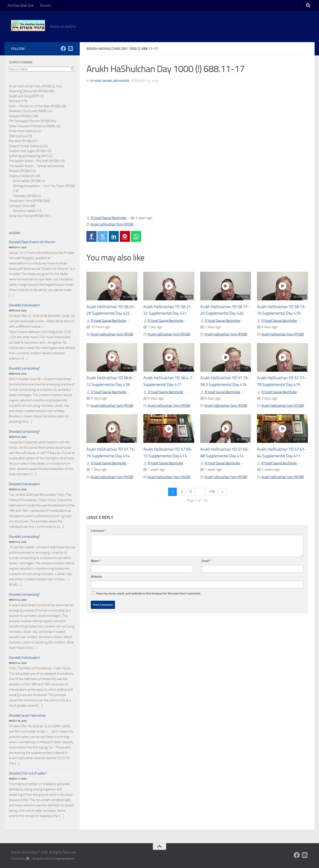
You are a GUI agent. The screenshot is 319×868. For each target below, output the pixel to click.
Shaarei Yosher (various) (25, 146)
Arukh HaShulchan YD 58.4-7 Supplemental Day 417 (167, 397)
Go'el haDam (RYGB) (27, 181)
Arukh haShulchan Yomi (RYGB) (114, 224)
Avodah (15, 233)
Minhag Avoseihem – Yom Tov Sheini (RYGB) (44, 186)
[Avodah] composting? (24, 368)
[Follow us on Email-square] (70, 49)
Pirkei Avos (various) (23, 131)
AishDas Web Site (21, 5)
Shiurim (45, 5)
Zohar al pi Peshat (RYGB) (26, 216)
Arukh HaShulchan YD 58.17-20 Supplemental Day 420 (222, 314)
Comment (98, 566)
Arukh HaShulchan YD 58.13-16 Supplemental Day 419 (279, 314)
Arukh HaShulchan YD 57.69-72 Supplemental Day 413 (165, 480)
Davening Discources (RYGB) (28, 91)
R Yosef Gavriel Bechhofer (111, 81)
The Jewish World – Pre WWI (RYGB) (34, 161)
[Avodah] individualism (24, 305)
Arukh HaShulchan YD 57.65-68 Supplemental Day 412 (222, 480)
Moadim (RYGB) (20, 116)
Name (96, 596)
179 (212, 527)
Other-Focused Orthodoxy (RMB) (32, 126)
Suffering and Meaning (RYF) (29, 156)
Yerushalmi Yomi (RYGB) (26, 201)
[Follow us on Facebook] (63, 49)
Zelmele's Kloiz (19, 206)
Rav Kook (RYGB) (20, 141)
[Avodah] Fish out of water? (28, 773)
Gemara (14, 101)
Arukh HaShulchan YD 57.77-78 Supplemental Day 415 (279, 397)
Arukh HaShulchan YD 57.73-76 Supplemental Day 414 (108, 480)
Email (206, 596)
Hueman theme (65, 859)
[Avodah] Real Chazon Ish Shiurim (32, 242)
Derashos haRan (24, 211)
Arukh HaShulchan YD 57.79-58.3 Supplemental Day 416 (224, 397)
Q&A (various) (18, 136)
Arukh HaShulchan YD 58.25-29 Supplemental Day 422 (108, 314)
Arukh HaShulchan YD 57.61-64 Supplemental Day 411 (279, 480)
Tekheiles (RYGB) (25, 196)
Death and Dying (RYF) (24, 96)
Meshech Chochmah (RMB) (28, 111)
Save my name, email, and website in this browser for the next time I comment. (149, 629)
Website (96, 612)
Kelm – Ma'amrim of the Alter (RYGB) (34, 106)
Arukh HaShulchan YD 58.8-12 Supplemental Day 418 (111, 397)
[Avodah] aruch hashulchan (27, 716)
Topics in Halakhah (21, 176)
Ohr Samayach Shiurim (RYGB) (29, 121)
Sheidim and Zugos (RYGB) (27, 151)
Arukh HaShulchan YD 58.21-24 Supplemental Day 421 (165, 314)
